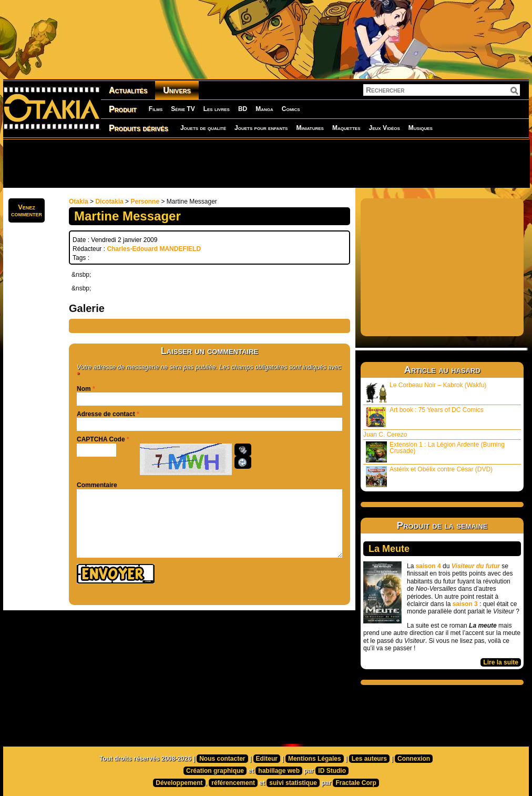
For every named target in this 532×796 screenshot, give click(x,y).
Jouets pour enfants (261, 128)
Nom (84, 389)
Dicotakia (109, 201)
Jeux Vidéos (384, 128)
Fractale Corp (356, 783)
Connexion (414, 759)
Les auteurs (369, 759)
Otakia (79, 201)
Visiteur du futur (476, 566)
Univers (177, 90)
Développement (179, 783)
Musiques (421, 128)
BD (243, 109)
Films (156, 109)
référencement (233, 783)
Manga (264, 109)
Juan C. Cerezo (385, 435)
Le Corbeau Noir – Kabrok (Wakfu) (426, 392)
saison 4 (428, 566)
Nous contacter (222, 759)
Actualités (128, 90)
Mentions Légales (315, 759)
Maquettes (346, 128)
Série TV (183, 109)
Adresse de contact (106, 414)
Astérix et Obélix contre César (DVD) (429, 476)
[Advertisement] (266, 163)
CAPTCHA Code (101, 439)
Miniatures (310, 128)
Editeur (267, 759)
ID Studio (332, 771)
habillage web (279, 771)
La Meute (389, 549)
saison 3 (465, 604)
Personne (145, 201)
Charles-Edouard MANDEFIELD (154, 249)
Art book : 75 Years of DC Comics (425, 417)
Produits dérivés (139, 128)
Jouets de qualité (203, 128)
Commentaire (97, 485)
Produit (123, 109)
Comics (291, 109)
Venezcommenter (27, 210)
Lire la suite (501, 662)
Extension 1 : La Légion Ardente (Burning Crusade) (435, 452)
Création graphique (215, 771)
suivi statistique (293, 783)
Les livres (217, 109)
